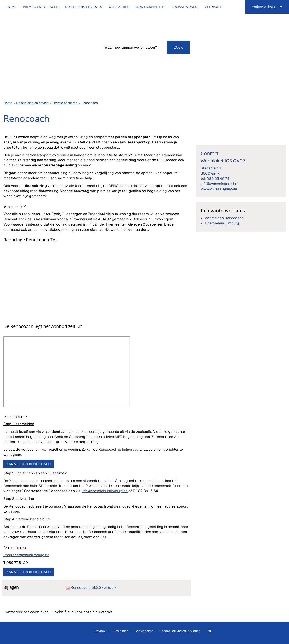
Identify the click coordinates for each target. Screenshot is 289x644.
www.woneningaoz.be (219, 189)
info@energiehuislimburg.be (105, 491)
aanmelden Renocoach (224, 218)
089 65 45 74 (218, 179)
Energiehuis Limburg (222, 223)
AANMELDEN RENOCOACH (29, 464)
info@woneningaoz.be (219, 184)
